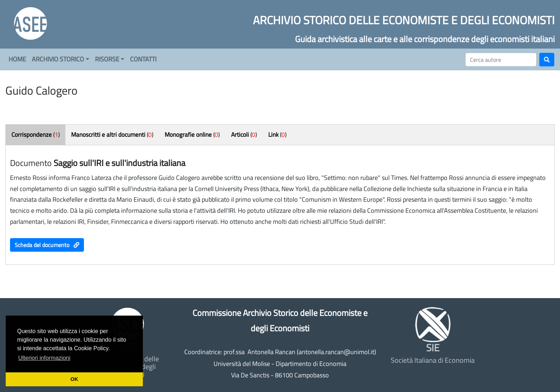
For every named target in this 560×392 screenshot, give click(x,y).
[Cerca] (501, 60)
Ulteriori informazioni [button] (44, 358)
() (36, 135)
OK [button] (74, 379)
